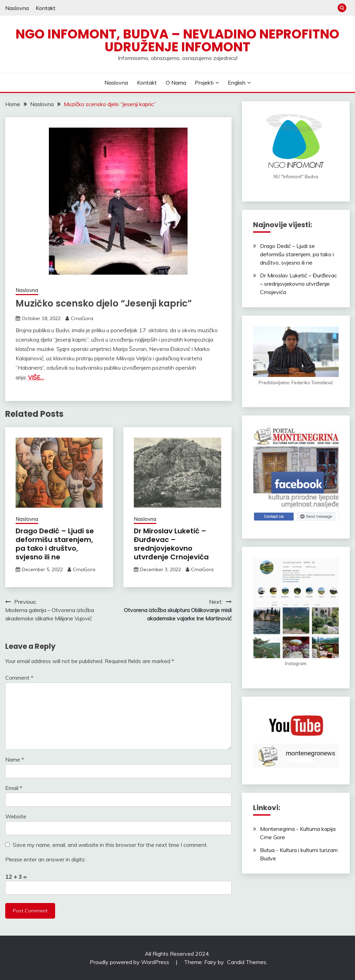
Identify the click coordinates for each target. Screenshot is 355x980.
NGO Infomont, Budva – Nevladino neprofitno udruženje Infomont (177, 40)
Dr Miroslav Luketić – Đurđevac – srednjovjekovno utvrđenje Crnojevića (171, 544)
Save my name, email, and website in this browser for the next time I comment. (110, 845)
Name (15, 759)
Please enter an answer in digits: (45, 859)
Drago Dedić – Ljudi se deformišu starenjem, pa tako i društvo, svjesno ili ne (55, 544)
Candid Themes (247, 962)
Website (16, 816)
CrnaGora (82, 318)
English (237, 83)
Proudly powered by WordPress (130, 962)
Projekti (204, 83)
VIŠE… (36, 377)
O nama (176, 83)
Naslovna (17, 8)
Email (14, 788)
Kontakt (46, 8)
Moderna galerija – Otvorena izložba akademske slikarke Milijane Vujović (50, 614)
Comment (19, 678)
